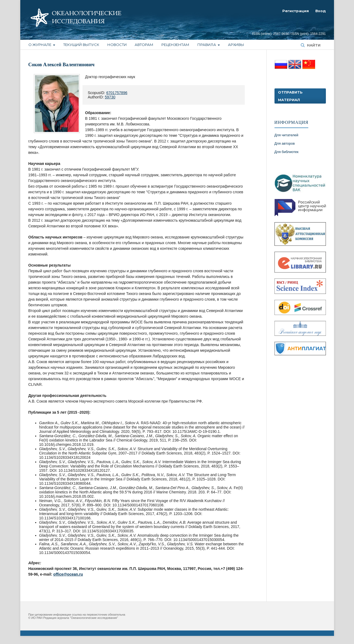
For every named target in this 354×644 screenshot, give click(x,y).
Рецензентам (175, 45)
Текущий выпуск (81, 45)
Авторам (144, 45)
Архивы (236, 45)
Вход (321, 11)
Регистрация (296, 11)
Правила (207, 45)
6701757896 (117, 93)
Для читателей (287, 135)
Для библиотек (287, 152)
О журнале (40, 45)
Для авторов (285, 143)
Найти (313, 45)
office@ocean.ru (68, 574)
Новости (117, 45)
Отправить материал (290, 96)
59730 (110, 97)
